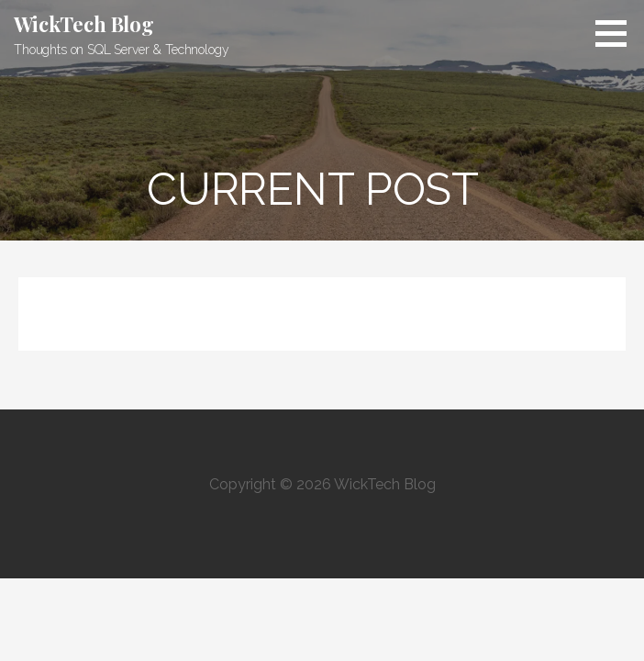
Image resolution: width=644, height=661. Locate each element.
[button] (617, 33)
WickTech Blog (84, 24)
